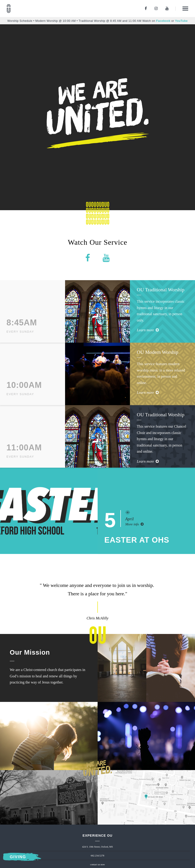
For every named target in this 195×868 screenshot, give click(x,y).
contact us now (97, 864)
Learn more (148, 330)
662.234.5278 (97, 856)
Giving (18, 857)
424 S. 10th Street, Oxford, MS (97, 847)
